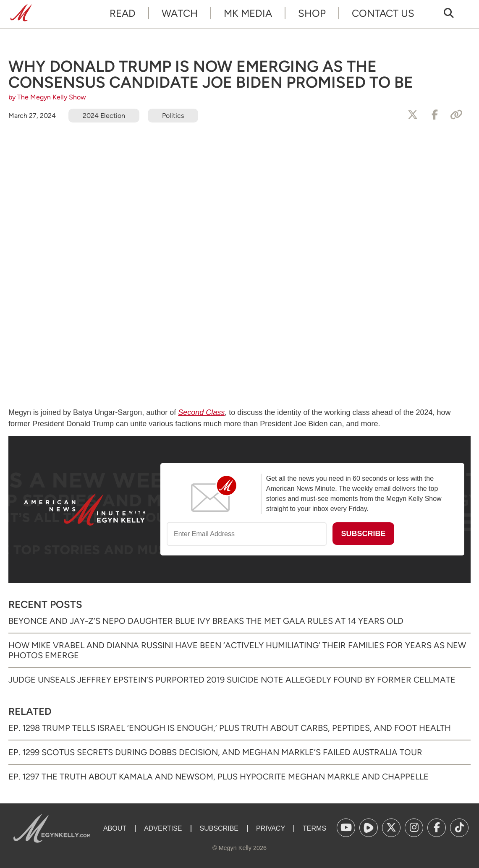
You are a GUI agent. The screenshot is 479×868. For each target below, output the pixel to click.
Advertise (163, 828)
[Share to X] (413, 115)
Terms (314, 828)
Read (123, 13)
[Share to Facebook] (435, 115)
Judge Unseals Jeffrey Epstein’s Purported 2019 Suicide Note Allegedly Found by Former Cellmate (232, 680)
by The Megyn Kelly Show (47, 97)
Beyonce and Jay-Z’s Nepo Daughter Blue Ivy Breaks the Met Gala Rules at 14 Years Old (206, 621)
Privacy (271, 828)
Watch (180, 13)
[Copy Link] (456, 115)
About (115, 828)
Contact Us (383, 13)
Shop (312, 13)
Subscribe (219, 828)
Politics (173, 116)
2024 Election (104, 116)
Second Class (201, 412)
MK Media (248, 13)
